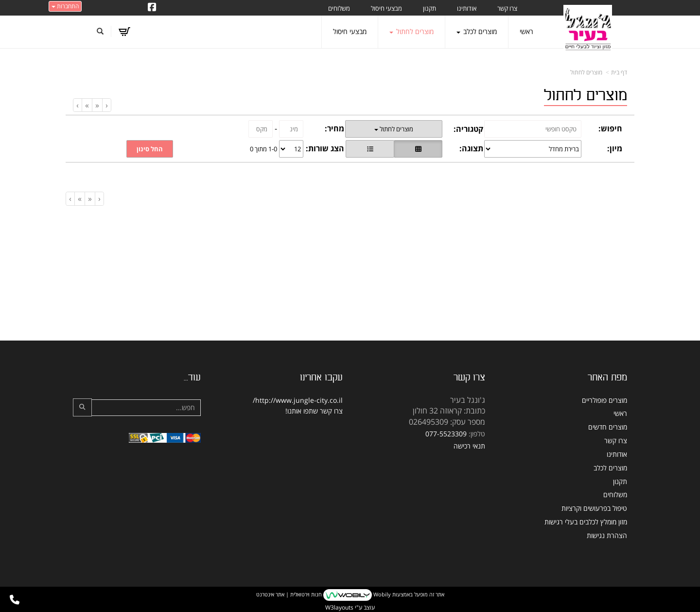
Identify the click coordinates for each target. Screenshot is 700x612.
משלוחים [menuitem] (339, 8)
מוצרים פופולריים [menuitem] (604, 400)
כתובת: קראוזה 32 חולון (449, 411)
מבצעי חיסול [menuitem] (386, 8)
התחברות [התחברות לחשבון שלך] (65, 6)
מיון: (615, 148)
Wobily (381, 594)
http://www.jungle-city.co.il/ (298, 400)
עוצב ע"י (350, 607)
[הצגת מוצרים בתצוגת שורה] (370, 149)
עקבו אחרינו (321, 378)
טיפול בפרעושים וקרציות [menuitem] (594, 508)
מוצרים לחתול (586, 72)
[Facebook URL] (152, 8)
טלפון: (477, 434)
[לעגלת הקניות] (124, 32)
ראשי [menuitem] (526, 31)
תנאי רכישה (469, 446)
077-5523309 (446, 434)
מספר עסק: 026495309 (447, 422)
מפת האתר (607, 378)
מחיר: (334, 128)
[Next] (87, 105)
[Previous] (97, 105)
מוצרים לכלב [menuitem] (477, 31)
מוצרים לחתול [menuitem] (411, 31)
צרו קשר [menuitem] (507, 8)
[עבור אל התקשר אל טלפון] (15, 600)
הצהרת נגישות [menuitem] (607, 535)
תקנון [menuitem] (429, 8)
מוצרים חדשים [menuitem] (608, 427)
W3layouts (339, 607)
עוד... (192, 378)
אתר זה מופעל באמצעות (350, 595)
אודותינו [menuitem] (467, 8)
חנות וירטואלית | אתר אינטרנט (289, 594)
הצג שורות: (325, 148)
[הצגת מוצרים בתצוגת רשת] (418, 149)
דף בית (619, 72)
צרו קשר (469, 378)
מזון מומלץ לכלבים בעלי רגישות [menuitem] (586, 522)
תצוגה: (471, 148)
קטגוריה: (468, 129)
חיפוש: (610, 128)
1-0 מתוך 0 (263, 149)
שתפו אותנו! (302, 411)
